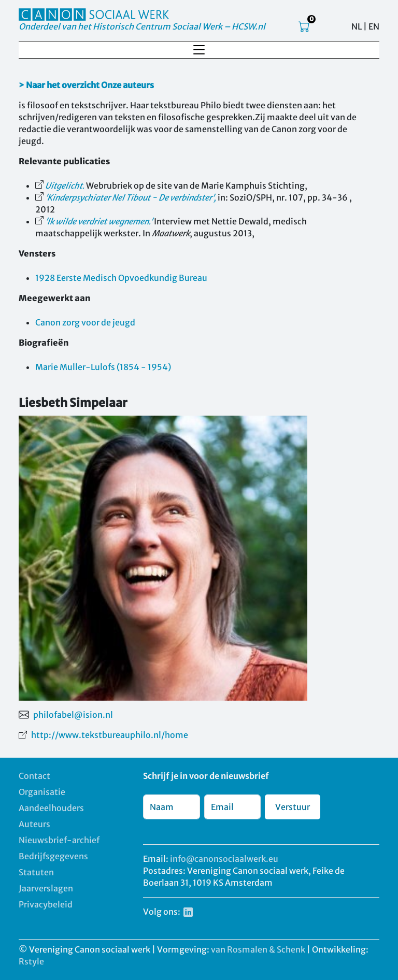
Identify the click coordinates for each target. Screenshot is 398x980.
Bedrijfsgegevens (53, 856)
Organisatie (42, 792)
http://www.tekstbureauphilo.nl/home (110, 735)
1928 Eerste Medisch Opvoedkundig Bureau (121, 278)
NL (357, 26)
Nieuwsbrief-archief (59, 840)
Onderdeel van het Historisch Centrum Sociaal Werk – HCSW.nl (142, 26)
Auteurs (34, 824)
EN (374, 26)
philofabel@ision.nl (73, 715)
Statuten (36, 872)
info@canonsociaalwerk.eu (224, 859)
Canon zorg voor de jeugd (85, 322)
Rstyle (31, 961)
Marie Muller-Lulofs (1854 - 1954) (103, 367)
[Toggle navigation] (199, 50)
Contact (34, 776)
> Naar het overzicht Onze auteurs (86, 85)
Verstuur (293, 807)
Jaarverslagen (46, 888)
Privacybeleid (46, 904)
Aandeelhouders (51, 808)
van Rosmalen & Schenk (258, 949)
